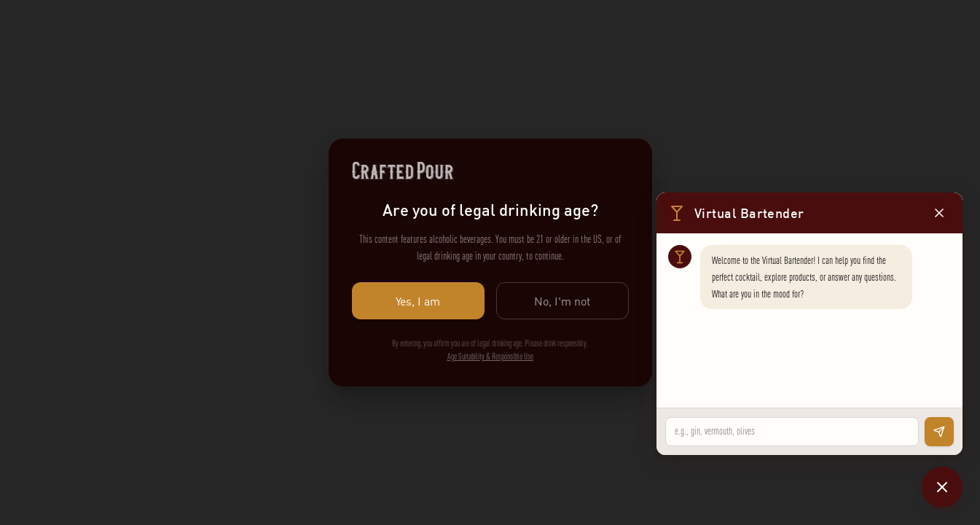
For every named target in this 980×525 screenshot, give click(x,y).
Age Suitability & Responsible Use (490, 357)
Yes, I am (418, 301)
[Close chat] (942, 487)
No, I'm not (562, 301)
